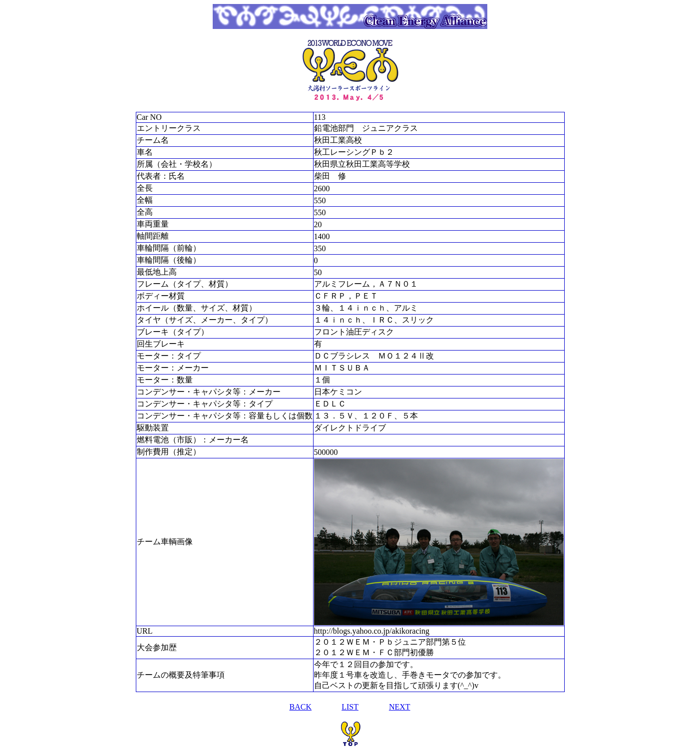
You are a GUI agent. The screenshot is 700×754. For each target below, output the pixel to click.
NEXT (400, 707)
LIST (350, 707)
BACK (301, 707)
